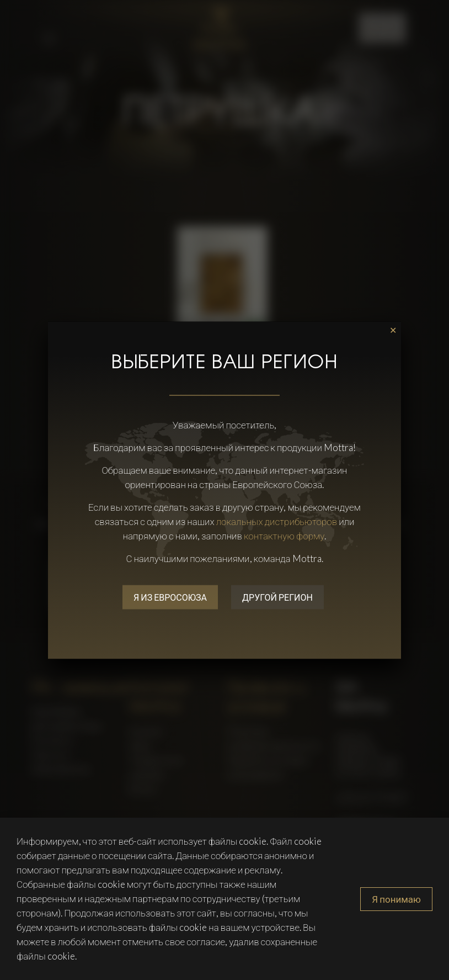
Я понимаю (396, 899)
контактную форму (284, 535)
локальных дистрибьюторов (277, 521)
